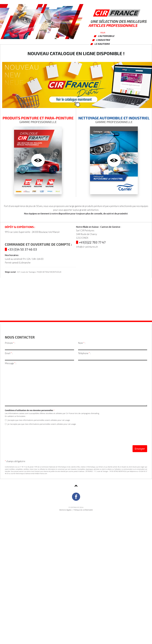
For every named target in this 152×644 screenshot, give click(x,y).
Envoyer (140, 449)
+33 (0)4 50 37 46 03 (21, 249)
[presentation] (25, 434)
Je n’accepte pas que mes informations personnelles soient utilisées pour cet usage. (41, 424)
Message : (11, 363)
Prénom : (10, 343)
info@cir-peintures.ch (87, 247)
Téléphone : (84, 353)
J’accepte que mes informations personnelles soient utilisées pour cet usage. (38, 420)
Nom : (82, 343)
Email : (9, 353)
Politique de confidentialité (83, 510)
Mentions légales (65, 510)
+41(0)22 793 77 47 (91, 242)
